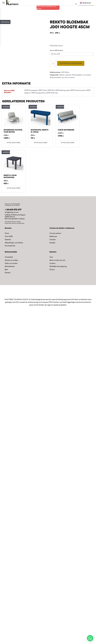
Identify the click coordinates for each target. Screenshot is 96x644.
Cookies (52, 263)
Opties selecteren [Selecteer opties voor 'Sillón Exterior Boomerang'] (14, 143)
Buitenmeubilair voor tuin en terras (62, 78)
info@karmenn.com (12, 212)
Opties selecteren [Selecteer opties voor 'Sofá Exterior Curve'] (68, 143)
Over (51, 257)
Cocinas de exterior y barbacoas (62, 228)
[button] (90, 638)
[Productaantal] (53, 64)
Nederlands (85, 3)
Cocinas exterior (55, 233)
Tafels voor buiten (11, 263)
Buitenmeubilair (11, 252)
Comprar (53, 240)
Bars (6, 270)
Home (7, 233)
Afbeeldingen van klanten (14, 243)
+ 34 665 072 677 (13, 210)
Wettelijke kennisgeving (58, 267)
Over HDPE (9, 237)
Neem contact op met (57, 260)
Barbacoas (53, 237)
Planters (8, 273)
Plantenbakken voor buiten (81, 75)
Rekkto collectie (65, 75)
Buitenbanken (10, 267)
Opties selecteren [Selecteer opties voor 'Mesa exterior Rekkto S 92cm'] (14, 188)
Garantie (8, 240)
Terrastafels (9, 257)
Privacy (52, 270)
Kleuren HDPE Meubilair (56, 51)
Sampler (52, 243)
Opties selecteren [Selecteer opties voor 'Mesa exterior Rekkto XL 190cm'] (41, 143)
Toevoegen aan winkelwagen (71, 63)
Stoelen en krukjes (11, 260)
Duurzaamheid (10, 246)
